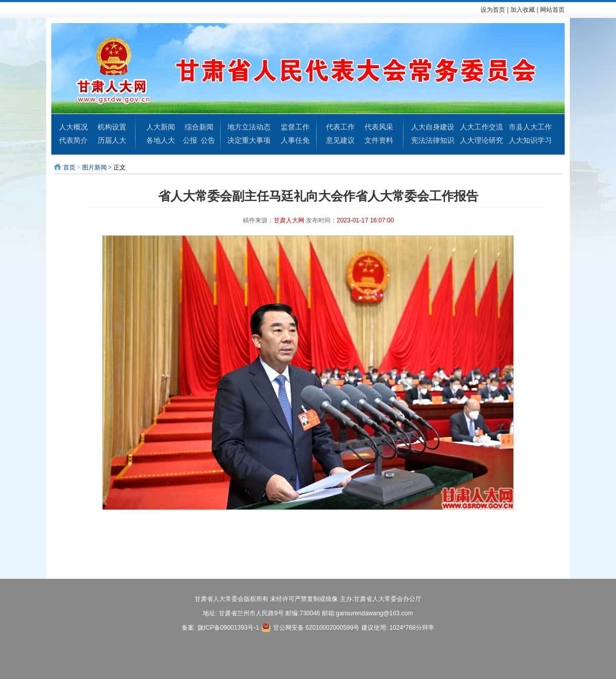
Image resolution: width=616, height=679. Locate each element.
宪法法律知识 (433, 140)
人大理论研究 (482, 140)
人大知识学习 (530, 140)
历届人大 (112, 140)
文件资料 (379, 140)
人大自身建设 (433, 127)
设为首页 (493, 10)
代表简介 (73, 140)
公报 (190, 140)
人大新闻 (161, 127)
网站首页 (552, 10)
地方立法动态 (249, 127)
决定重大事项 (249, 140)
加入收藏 (523, 10)
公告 (208, 140)
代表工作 (340, 127)
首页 (69, 167)
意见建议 (340, 140)
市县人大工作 (530, 127)
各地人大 (161, 140)
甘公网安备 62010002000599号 (310, 627)
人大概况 (73, 127)
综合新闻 (199, 127)
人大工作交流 (482, 127)
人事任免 (295, 140)
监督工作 (295, 127)
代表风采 (379, 127)
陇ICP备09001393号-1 (228, 628)
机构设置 (112, 127)
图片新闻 (94, 167)
